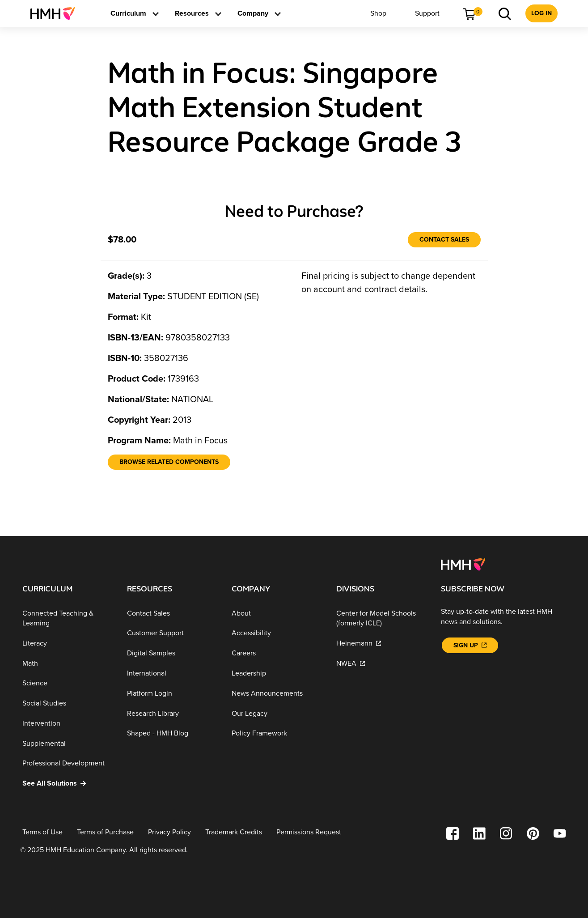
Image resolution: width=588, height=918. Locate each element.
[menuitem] (56, 13)
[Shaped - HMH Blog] (172, 733)
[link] (56, 13)
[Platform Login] (172, 694)
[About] (277, 614)
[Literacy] (68, 644)
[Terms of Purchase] (105, 832)
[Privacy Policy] (169, 832)
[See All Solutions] (68, 784)
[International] (172, 674)
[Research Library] (172, 713)
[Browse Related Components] (169, 462)
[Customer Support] (172, 633)
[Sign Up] (470, 645)
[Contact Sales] (444, 240)
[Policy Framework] (277, 733)
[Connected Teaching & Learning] (68, 618)
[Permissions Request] (309, 832)
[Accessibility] (277, 633)
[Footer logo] (463, 564)
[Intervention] (68, 724)
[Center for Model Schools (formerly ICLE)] (381, 618)
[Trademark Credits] (234, 832)
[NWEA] (381, 663)
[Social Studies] (68, 703)
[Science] (68, 683)
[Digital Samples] (172, 653)
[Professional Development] (68, 763)
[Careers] (277, 653)
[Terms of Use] (42, 832)
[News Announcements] (277, 694)
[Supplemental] (68, 743)
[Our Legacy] (277, 713)
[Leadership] (277, 674)
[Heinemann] (381, 644)
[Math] (68, 663)
